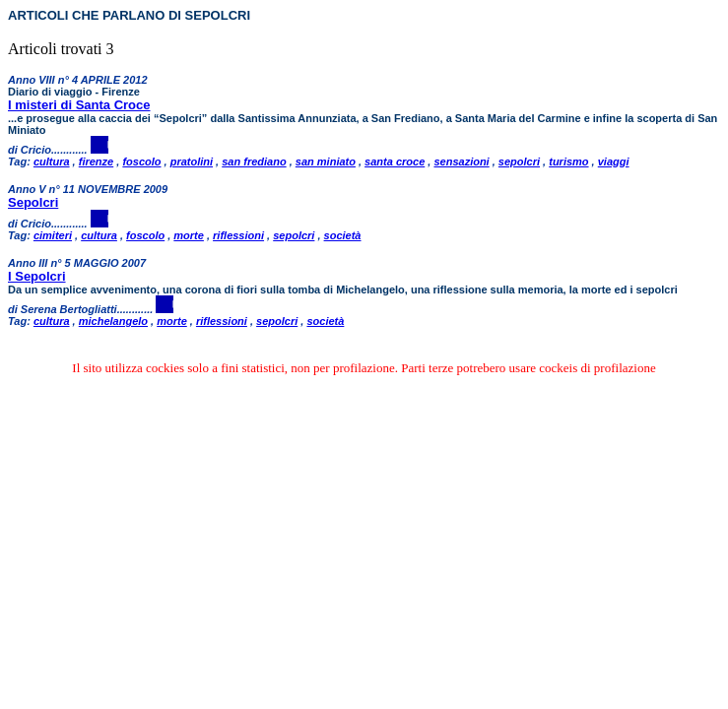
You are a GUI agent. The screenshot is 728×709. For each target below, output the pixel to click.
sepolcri (519, 161)
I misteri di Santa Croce (79, 105)
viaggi (614, 161)
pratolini (192, 161)
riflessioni (238, 235)
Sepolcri (33, 202)
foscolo (141, 161)
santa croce (395, 161)
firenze (96, 161)
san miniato (326, 161)
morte (189, 235)
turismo (568, 161)
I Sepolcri (37, 276)
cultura (52, 161)
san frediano (254, 161)
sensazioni (461, 161)
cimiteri (53, 235)
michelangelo (113, 321)
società (343, 235)
